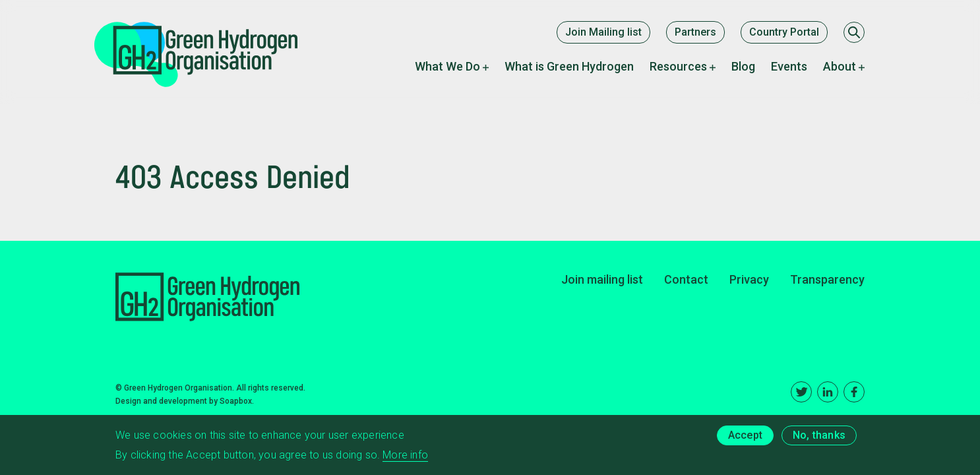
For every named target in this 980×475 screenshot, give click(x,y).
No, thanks (819, 438)
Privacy (749, 279)
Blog (743, 66)
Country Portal (784, 32)
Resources (678, 66)
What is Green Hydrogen (569, 66)
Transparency (827, 279)
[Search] (854, 32)
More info (405, 458)
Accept (745, 438)
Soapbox (236, 401)
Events (789, 66)
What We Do (447, 66)
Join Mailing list (603, 32)
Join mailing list (602, 279)
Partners (695, 32)
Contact (686, 279)
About (840, 66)
